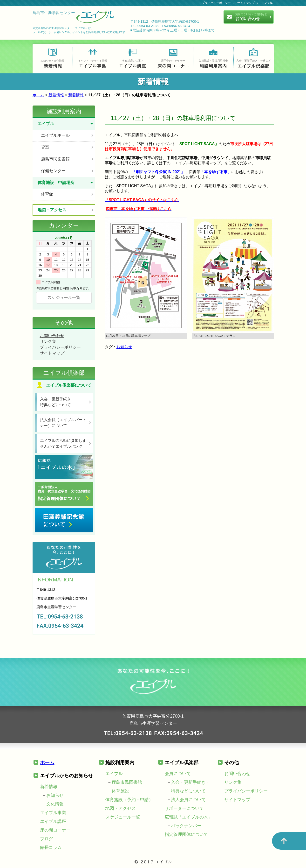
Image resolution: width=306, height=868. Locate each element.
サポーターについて (184, 808)
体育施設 (120, 791)
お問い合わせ (52, 336)
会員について (178, 774)
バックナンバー (186, 826)
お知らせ (124, 347)
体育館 (47, 194)
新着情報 (56, 95)
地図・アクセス (52, 210)
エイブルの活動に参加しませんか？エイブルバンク (63, 443)
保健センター (53, 171)
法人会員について (188, 800)
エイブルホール (55, 135)
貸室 (45, 147)
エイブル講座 (53, 821)
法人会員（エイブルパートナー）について (63, 423)
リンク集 (267, 3)
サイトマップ (246, 3)
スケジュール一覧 (64, 298)
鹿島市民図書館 (55, 159)
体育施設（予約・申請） (129, 800)
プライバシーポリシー (216, 3)
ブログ (47, 839)
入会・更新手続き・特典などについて (57, 402)
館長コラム (51, 847)
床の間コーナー (55, 830)
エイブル (46, 124)
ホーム (38, 95)
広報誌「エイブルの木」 (189, 817)
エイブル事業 (53, 813)
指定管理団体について (186, 834)
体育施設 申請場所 (56, 183)
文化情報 (55, 804)
